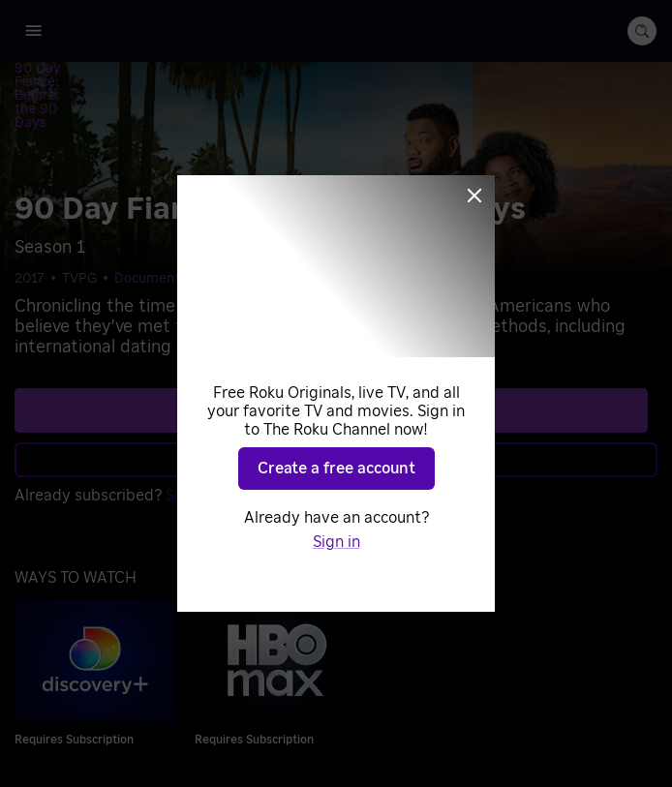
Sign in (189, 432)
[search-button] (642, 31)
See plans (331, 347)
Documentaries (163, 215)
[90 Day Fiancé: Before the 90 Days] (141, 71)
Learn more (334, 396)
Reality (250, 215)
